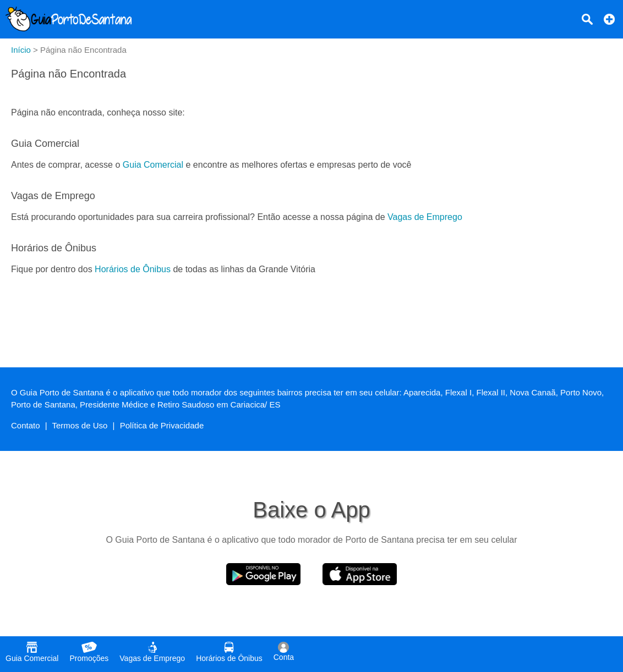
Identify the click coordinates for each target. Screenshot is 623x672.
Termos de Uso (80, 425)
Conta (284, 652)
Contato (26, 425)
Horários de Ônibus (133, 269)
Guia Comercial (153, 165)
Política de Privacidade (162, 425)
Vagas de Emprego (425, 217)
